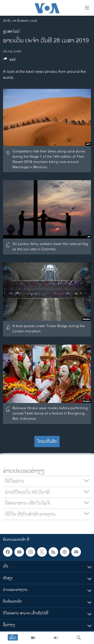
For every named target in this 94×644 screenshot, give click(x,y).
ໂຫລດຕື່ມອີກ (47, 442)
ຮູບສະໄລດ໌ (11, 32)
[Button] (10, 60)
